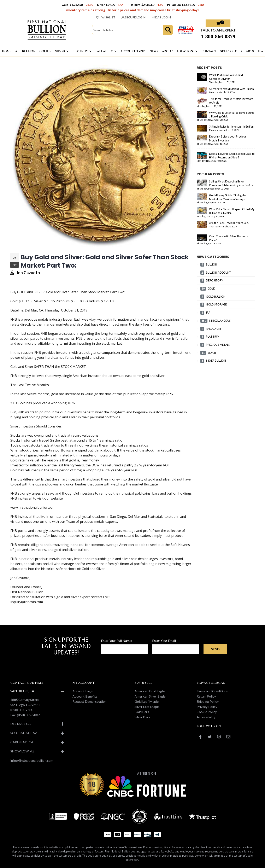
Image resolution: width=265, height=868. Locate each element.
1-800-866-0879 (218, 37)
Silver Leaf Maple (147, 707)
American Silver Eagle (150, 696)
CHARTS (247, 51)
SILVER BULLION (213, 361)
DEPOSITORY (212, 280)
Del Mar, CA (20, 724)
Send (215, 649)
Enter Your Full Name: (117, 640)
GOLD (44, 51)
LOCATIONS (186, 51)
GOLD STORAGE (214, 304)
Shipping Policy (208, 701)
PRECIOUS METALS (215, 345)
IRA (205, 313)
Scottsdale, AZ (24, 733)
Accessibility (206, 717)
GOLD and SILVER (31, 292)
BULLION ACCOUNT (216, 273)
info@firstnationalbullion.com (32, 760)
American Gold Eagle (150, 691)
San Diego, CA (22, 691)
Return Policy (206, 696)
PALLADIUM (104, 51)
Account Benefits (85, 696)
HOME (7, 51)
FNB (14, 319)
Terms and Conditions (212, 691)
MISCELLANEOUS (216, 321)
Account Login (83, 691)
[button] (168, 30)
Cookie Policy (207, 712)
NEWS (154, 51)
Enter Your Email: (164, 640)
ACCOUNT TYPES (133, 51)
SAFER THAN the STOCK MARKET (60, 367)
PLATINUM (80, 51)
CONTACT (209, 51)
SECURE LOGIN (134, 17)
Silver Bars (142, 717)
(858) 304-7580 (22, 710)
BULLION (209, 264)
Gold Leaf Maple (147, 701)
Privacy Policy (207, 707)
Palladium (92, 301)
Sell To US (229, 51)
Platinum (63, 301)
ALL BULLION (25, 51)
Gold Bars (142, 712)
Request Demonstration (89, 701)
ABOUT (167, 51)
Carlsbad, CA (22, 742)
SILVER (60, 51)
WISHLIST (106, 17)
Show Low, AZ (22, 751)
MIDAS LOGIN (161, 17)
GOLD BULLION (213, 297)
